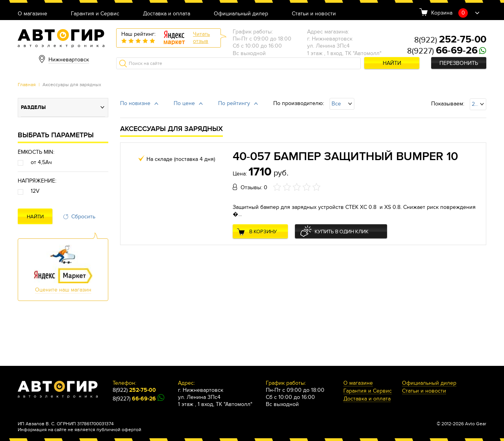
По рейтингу (234, 103)
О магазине (32, 14)
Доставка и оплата (167, 14)
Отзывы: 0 (254, 187)
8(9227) (442, 51)
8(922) (450, 40)
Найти (392, 63)
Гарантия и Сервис (95, 14)
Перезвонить (459, 63)
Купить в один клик (342, 232)
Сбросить (83, 217)
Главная (27, 85)
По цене (184, 103)
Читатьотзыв (201, 38)
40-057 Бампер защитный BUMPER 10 (345, 157)
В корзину (263, 232)
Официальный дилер (241, 14)
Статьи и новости (314, 14)
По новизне (135, 103)
